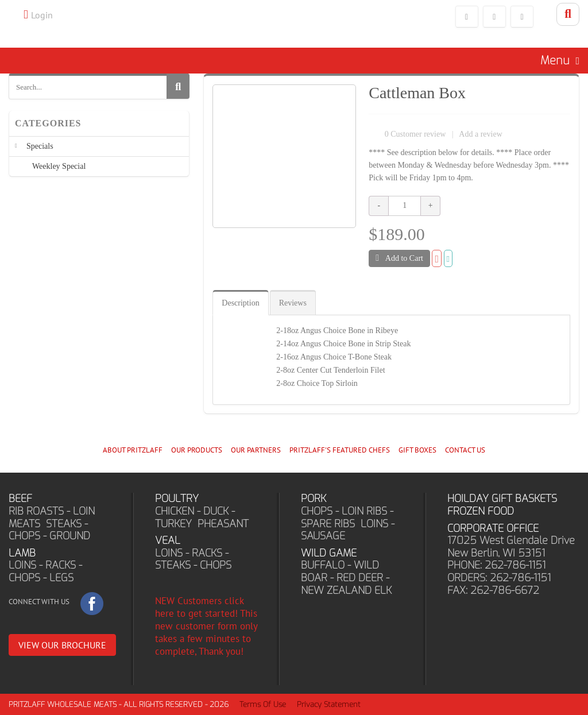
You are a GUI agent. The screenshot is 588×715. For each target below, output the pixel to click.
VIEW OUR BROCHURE (62, 645)
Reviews (293, 303)
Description (240, 303)
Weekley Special (59, 166)
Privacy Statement (329, 704)
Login (42, 15)
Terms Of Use (263, 704)
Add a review (480, 134)
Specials (40, 146)
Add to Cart (399, 258)
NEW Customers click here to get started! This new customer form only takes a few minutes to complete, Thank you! (206, 626)
